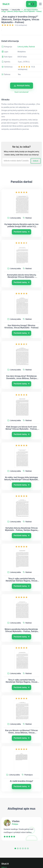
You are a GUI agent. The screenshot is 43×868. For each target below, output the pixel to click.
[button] (15, 861)
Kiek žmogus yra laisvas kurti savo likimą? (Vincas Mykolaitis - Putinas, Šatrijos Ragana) (21, 440)
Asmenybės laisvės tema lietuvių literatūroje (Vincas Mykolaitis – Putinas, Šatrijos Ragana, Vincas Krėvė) (22, 288)
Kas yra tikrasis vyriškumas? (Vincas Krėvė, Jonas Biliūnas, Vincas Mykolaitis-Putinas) (22, 743)
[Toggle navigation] (40, 4)
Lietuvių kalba (16, 10)
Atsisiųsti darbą (22, 97)
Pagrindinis (5, 10)
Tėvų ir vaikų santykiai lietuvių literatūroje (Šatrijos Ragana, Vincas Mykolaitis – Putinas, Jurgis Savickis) (22, 693)
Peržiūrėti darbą (21, 243)
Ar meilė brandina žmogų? (22, 793)
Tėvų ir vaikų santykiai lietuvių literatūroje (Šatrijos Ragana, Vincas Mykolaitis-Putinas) (22, 591)
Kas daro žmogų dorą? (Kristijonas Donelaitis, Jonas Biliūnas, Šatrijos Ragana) (21, 389)
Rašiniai (32, 58)
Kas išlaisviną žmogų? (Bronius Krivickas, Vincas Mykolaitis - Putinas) (21, 338)
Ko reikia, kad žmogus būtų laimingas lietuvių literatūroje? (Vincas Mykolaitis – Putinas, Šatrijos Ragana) (21, 490)
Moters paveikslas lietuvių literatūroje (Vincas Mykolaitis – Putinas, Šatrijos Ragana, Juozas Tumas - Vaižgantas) (21, 642)
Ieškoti (36, 173)
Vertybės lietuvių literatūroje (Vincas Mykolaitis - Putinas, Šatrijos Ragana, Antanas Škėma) (21, 541)
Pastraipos (27, 786)
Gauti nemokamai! (21, 104)
